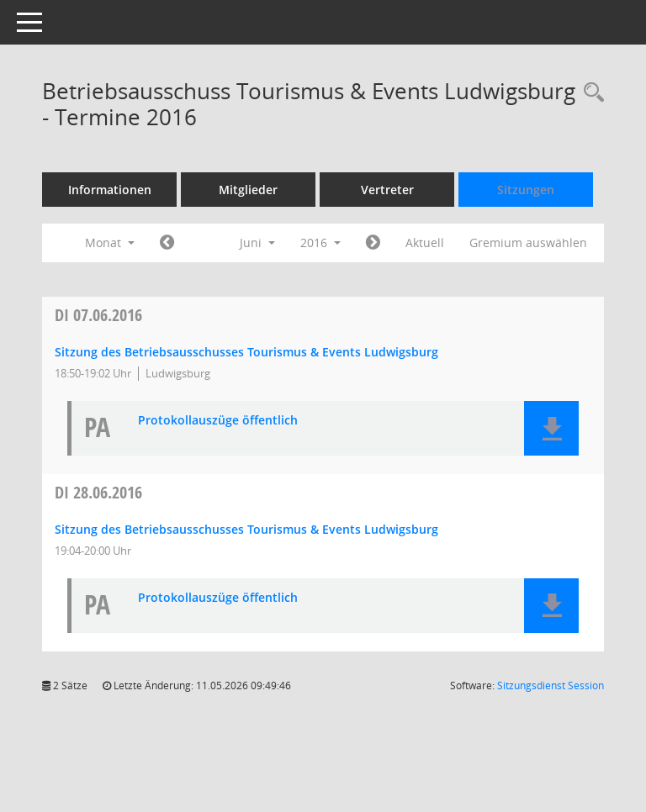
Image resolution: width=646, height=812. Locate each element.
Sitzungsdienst (551, 685)
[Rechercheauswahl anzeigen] (590, 93)
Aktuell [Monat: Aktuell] (425, 243)
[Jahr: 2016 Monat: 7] (373, 243)
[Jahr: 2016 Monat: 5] (167, 243)
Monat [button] (110, 243)
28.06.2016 (98, 492)
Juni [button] (257, 243)
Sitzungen (526, 190)
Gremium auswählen (528, 243)
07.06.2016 (98, 315)
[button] (551, 428)
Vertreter (387, 190)
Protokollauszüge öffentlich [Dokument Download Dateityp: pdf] (218, 421)
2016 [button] (320, 243)
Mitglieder (248, 190)
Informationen (110, 190)
